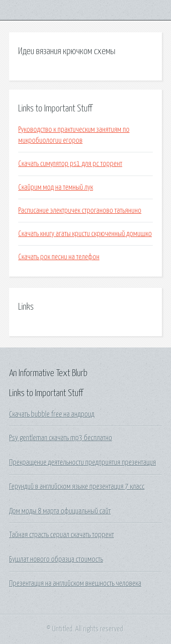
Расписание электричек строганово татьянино (80, 211)
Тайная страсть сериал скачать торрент (62, 535)
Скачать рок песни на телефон (59, 257)
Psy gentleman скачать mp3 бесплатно (61, 438)
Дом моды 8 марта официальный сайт (60, 511)
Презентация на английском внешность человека (75, 584)
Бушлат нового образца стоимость (56, 559)
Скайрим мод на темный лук (56, 187)
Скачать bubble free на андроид (52, 414)
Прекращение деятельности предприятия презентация (83, 463)
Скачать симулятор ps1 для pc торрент (70, 164)
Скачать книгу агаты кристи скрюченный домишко (85, 234)
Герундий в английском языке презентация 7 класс (77, 487)
